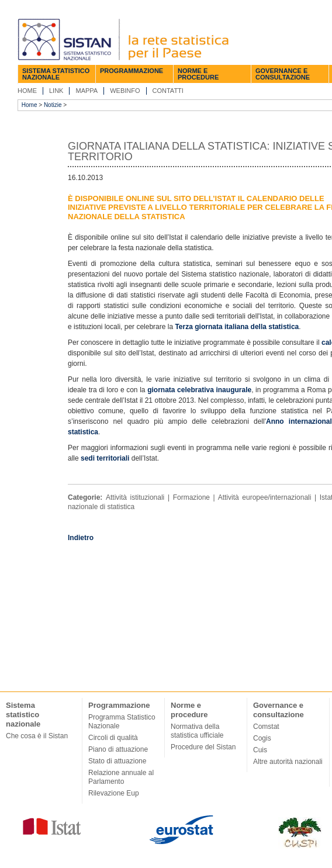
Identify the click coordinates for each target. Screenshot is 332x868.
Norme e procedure (198, 74)
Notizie (53, 105)
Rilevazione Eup (114, 793)
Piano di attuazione (118, 749)
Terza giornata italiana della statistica (237, 327)
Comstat (266, 727)
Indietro (81, 538)
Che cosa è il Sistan (37, 736)
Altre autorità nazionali (288, 762)
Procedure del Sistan (203, 747)
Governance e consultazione (283, 74)
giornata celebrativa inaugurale (199, 390)
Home (27, 91)
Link (56, 91)
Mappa (87, 91)
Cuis (260, 750)
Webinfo (125, 91)
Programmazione (132, 71)
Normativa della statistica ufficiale (197, 731)
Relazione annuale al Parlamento (121, 777)
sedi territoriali (105, 458)
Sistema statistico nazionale (56, 74)
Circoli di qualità (113, 738)
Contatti (168, 91)
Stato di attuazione (117, 761)
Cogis (262, 738)
